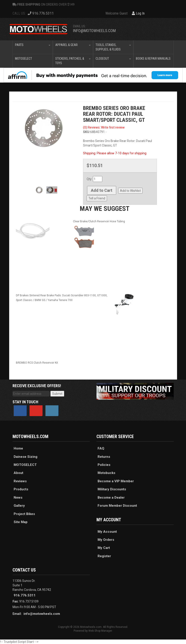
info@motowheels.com (94, 31)
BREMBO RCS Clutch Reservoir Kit (37, 363)
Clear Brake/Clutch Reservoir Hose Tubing (99, 221)
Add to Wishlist (130, 191)
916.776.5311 (25, 595)
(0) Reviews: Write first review (104, 127)
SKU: (87, 132)
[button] (33, 47)
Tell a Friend (97, 198)
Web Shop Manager (100, 631)
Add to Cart (102, 190)
